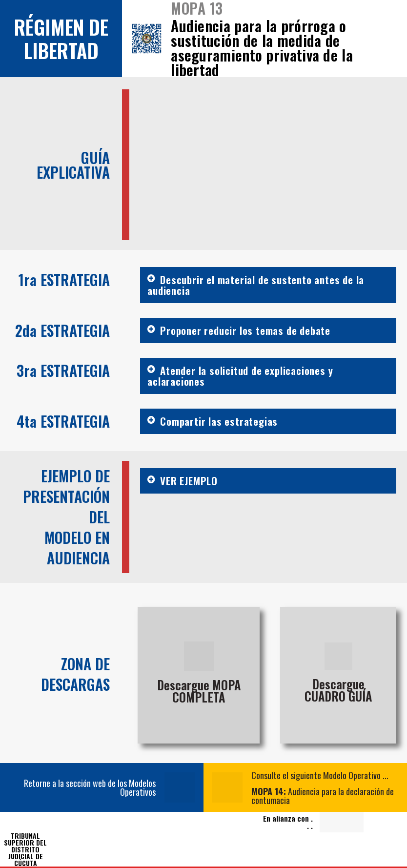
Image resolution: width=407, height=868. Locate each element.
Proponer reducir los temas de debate (245, 330)
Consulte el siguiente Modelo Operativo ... (320, 775)
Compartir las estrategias (219, 421)
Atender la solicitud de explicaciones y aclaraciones (240, 376)
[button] (268, 285)
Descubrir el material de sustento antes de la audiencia (256, 285)
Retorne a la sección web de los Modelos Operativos (90, 787)
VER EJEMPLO (189, 481)
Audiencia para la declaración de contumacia (323, 796)
